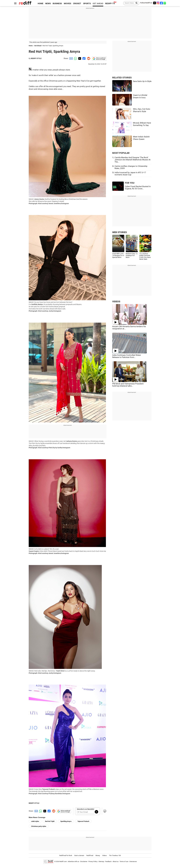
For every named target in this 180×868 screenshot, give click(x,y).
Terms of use (124, 861)
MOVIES (67, 4)
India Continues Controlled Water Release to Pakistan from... (127, 356)
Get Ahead (38, 46)
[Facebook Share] (84, 58)
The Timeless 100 (115, 855)
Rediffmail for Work (66, 855)
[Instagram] (158, 3)
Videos (104, 855)
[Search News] (136, 3)
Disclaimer (84, 861)
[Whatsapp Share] (75, 58)
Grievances (133, 861)
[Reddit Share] (88, 58)
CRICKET (77, 4)
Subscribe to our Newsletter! (86, 809)
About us (116, 861)
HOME (41, 4)
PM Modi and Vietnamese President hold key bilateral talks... (128, 385)
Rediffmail (90, 855)
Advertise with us (73, 861)
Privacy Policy (93, 861)
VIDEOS (116, 302)
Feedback (108, 861)
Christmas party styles (39, 826)
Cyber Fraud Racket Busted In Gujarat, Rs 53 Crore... (138, 188)
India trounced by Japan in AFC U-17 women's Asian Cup (130, 174)
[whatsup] (165, 3)
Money (98, 855)
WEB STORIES (120, 232)
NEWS (48, 4)
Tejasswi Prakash (83, 821)
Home (31, 46)
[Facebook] (161, 3)
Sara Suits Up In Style (142, 81)
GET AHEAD (98, 4)
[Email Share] (71, 58)
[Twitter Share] (79, 58)
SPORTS (87, 4)
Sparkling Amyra (66, 821)
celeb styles (35, 821)
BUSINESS (57, 4)
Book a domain (79, 855)
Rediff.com (63, 861)
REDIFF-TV (110, 4)
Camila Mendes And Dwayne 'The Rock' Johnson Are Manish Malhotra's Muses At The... (133, 160)
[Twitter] (155, 3)
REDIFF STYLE (36, 58)
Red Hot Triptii (50, 821)
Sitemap (101, 861)
